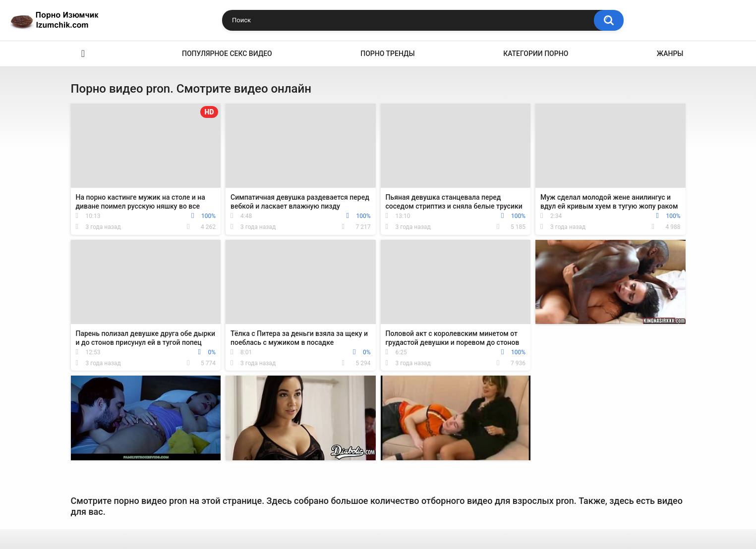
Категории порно (536, 54)
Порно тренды (387, 54)
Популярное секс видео (227, 54)
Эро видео (83, 54)
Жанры (670, 54)
